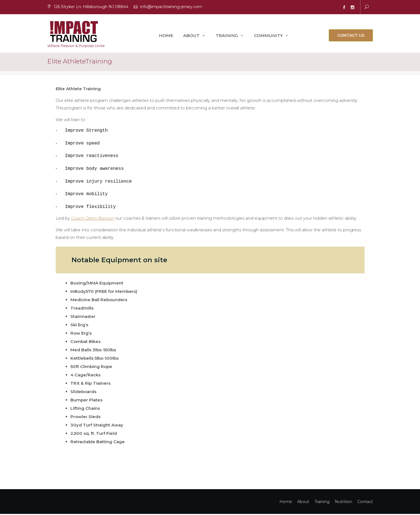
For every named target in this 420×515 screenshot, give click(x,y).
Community (268, 36)
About (191, 36)
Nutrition (343, 503)
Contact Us (351, 36)
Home (166, 36)
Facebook (344, 8)
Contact (365, 503)
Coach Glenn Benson (93, 219)
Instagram (353, 8)
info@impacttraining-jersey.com (171, 7)
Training (227, 36)
